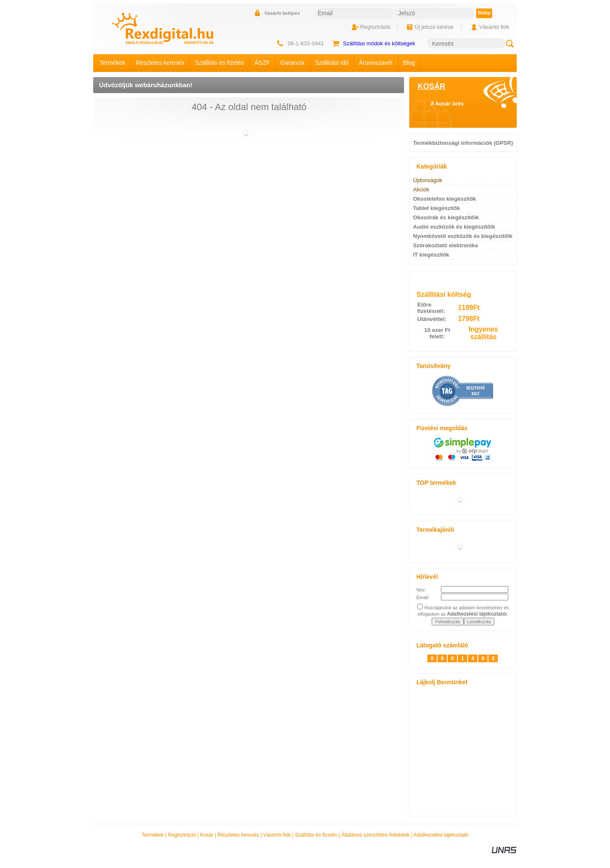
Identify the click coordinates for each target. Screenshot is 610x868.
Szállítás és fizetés (316, 835)
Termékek (153, 835)
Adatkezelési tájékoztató (441, 835)
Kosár (207, 835)
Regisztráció (182, 835)
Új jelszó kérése (434, 27)
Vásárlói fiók (277, 835)
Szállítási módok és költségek (379, 43)
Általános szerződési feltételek (376, 835)
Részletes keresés (238, 835)
